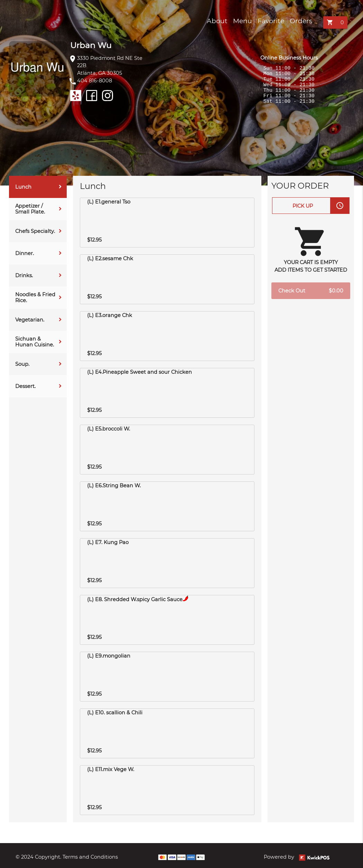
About (217, 21)
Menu (243, 21)
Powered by (297, 857)
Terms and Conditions (90, 857)
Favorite (271, 21)
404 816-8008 (95, 81)
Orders (301, 21)
